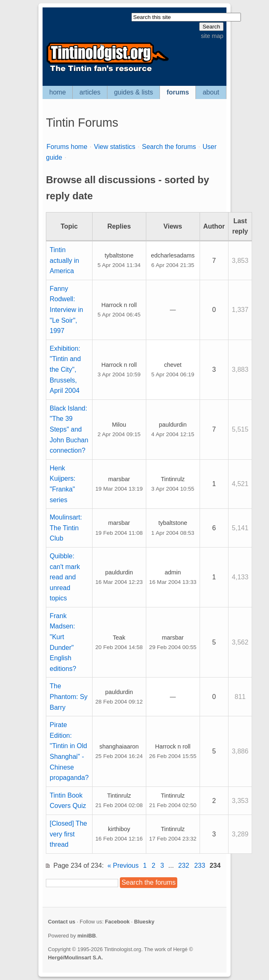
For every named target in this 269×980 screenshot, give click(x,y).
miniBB (87, 936)
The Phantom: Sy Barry (69, 697)
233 (200, 865)
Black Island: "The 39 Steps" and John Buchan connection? (69, 429)
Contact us (62, 922)
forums (178, 92)
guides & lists (133, 92)
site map (212, 36)
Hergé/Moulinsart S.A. (75, 958)
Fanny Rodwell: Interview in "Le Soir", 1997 (66, 310)
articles (90, 92)
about (211, 92)
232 (184, 865)
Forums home (67, 147)
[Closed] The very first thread (68, 834)
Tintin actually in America (64, 260)
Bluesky (144, 922)
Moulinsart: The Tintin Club (66, 528)
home (57, 92)
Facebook (117, 922)
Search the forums (169, 147)
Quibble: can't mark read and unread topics (65, 577)
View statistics (114, 147)
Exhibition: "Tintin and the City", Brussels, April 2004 (65, 370)
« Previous (123, 865)
